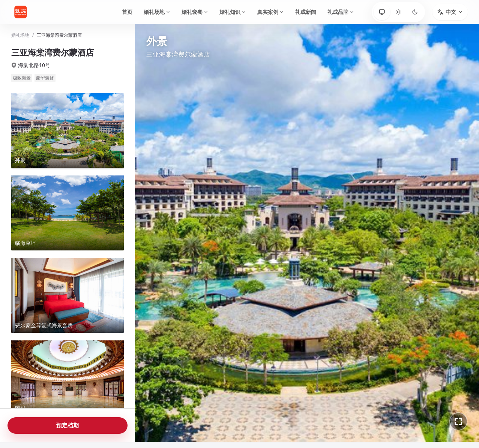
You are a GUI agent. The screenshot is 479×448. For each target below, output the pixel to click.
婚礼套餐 (195, 12)
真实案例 (271, 12)
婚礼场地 (157, 12)
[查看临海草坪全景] (68, 213)
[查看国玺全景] (68, 378)
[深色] (415, 12)
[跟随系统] (382, 12)
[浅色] (398, 12)
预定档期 (68, 425)
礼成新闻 (306, 12)
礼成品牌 (341, 12)
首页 (127, 12)
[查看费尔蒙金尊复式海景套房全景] (68, 295)
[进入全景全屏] (458, 421)
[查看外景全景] (68, 130)
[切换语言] (450, 12)
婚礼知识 (233, 12)
